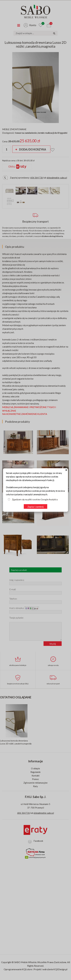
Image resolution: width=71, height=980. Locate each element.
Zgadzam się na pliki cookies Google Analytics (35, 499)
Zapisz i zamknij (35, 507)
